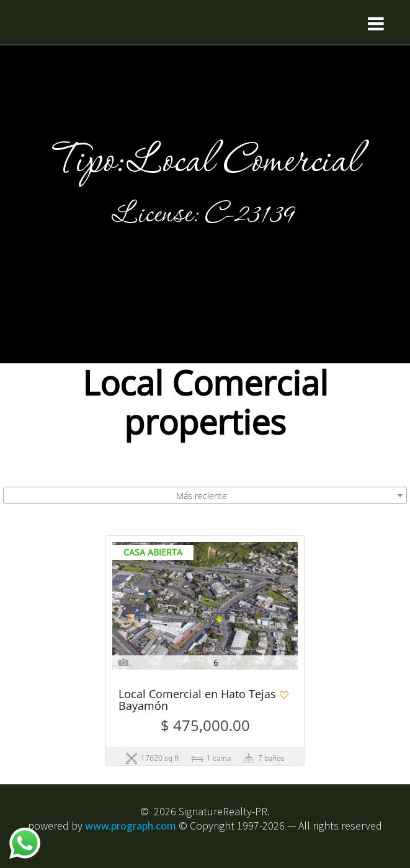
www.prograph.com (131, 826)
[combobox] (205, 495)
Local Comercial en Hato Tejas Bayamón (197, 701)
